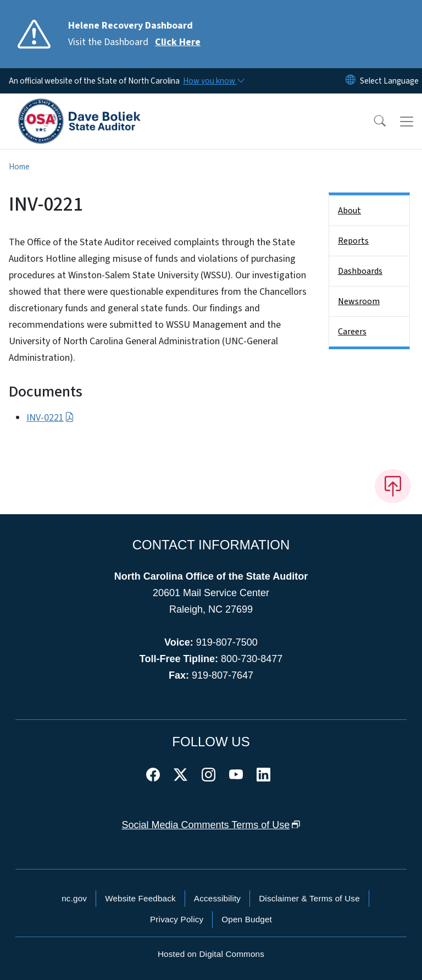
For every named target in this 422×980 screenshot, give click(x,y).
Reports (353, 241)
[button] (373, 122)
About (349, 211)
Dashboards (360, 271)
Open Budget (247, 919)
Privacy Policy (177, 919)
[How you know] (213, 81)
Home (19, 167)
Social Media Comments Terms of (211, 825)
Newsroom (359, 301)
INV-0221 (50, 418)
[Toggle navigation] (407, 122)
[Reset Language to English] (351, 81)
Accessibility (217, 898)
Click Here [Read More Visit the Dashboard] (178, 42)
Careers (352, 332)
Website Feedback (140, 898)
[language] (389, 81)
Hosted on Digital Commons (211, 954)
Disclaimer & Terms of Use (309, 898)
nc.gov (74, 898)
